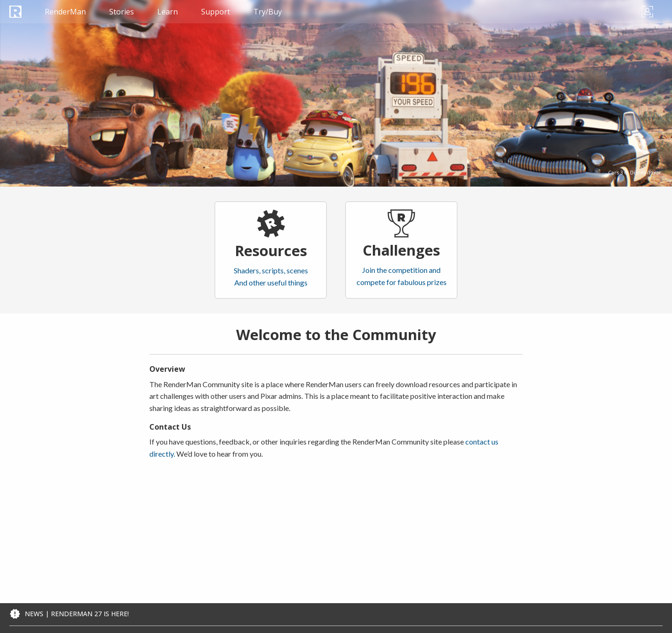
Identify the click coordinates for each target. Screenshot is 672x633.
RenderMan (65, 12)
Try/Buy (268, 12)
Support (216, 12)
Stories (122, 12)
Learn (168, 12)
